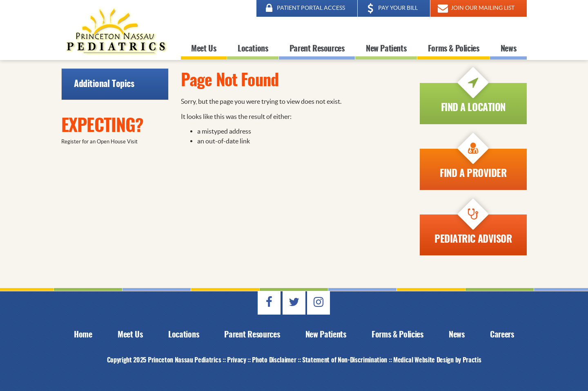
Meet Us (204, 49)
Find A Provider (473, 164)
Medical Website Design (423, 360)
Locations (253, 49)
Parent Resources (317, 49)
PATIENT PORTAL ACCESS (304, 8)
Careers (502, 335)
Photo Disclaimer (274, 360)
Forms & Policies (454, 49)
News (508, 49)
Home (83, 335)
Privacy (237, 360)
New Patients (386, 49)
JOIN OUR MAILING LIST (476, 8)
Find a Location (473, 98)
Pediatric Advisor (473, 230)
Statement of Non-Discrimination (345, 360)
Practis (472, 360)
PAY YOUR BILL (391, 8)
